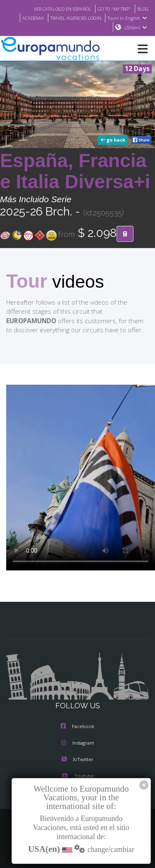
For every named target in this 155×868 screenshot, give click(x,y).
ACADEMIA (27, 18)
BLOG (142, 9)
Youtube (77, 777)
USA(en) (136, 28)
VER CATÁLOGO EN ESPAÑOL (54, 9)
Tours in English (128, 18)
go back (114, 140)
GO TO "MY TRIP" (111, 9)
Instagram (78, 744)
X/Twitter (77, 760)
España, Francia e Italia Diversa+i (75, 171)
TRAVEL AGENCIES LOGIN (73, 18)
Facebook (77, 727)
